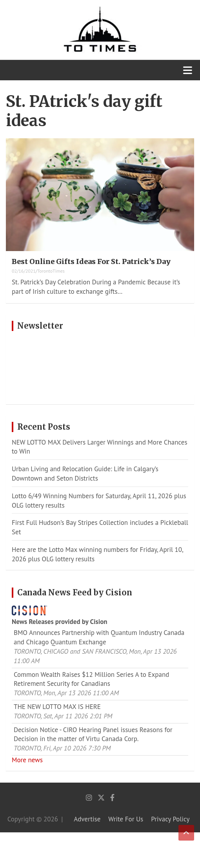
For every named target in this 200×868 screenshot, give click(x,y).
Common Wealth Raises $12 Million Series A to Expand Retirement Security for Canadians (91, 679)
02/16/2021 (24, 271)
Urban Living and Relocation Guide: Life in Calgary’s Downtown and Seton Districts (85, 474)
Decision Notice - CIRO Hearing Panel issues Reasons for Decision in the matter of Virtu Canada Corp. (93, 734)
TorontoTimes (51, 271)
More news (27, 760)
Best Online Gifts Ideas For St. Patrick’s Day (91, 261)
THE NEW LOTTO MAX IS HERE (57, 707)
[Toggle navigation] (188, 70)
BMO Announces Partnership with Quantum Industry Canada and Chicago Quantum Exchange (99, 637)
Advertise (87, 819)
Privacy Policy (170, 819)
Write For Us (126, 819)
